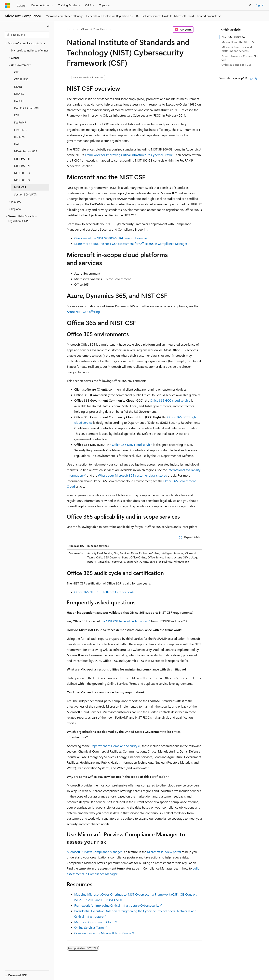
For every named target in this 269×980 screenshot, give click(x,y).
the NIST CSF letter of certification (124, 621)
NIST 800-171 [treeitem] (22, 166)
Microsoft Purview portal (164, 852)
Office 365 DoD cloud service (132, 445)
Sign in (260, 5)
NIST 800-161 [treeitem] (22, 159)
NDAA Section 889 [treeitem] (26, 151)
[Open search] (250, 5)
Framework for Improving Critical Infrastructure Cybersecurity (127, 155)
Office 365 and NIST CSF (236, 65)
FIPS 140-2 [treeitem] (21, 130)
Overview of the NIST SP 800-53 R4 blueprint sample (111, 238)
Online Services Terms (89, 927)
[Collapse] (48, 26)
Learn (71, 29)
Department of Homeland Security (114, 746)
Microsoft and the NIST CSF (238, 42)
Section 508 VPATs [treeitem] (25, 194)
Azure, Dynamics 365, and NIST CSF (241, 58)
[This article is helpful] (251, 78)
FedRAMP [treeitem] (20, 122)
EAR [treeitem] (17, 115)
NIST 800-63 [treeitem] (22, 180)
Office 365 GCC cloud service (170, 400)
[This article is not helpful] (256, 78)
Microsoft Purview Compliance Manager (94, 852)
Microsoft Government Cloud (94, 922)
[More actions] (199, 30)
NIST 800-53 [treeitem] (22, 173)
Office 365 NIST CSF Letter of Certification (103, 592)
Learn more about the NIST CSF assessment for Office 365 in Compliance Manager (131, 244)
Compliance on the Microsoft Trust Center (103, 933)
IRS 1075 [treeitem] (19, 137)
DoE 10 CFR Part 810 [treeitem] (26, 108)
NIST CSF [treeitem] (20, 187)
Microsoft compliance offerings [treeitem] (30, 50)
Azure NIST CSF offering (83, 312)
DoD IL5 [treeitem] (19, 101)
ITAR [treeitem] (17, 144)
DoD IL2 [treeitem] (19, 94)
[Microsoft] (7, 5)
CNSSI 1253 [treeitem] (21, 79)
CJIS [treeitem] (17, 72)
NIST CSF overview (233, 37)
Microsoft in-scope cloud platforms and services (237, 49)
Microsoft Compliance (94, 29)
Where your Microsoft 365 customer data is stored (133, 475)
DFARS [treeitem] (18, 86)
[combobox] (27, 35)
